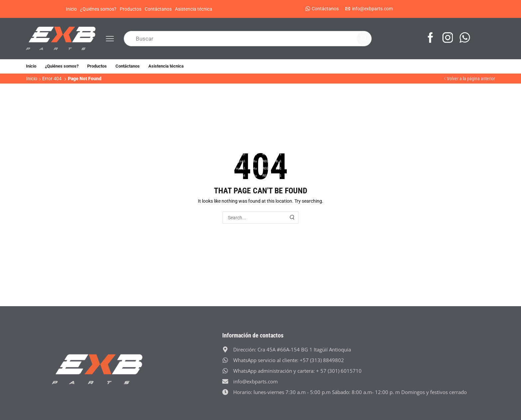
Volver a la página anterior (471, 79)
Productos (131, 9)
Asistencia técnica (194, 9)
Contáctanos (158, 9)
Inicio (71, 9)
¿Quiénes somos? (98, 9)
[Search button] (364, 39)
